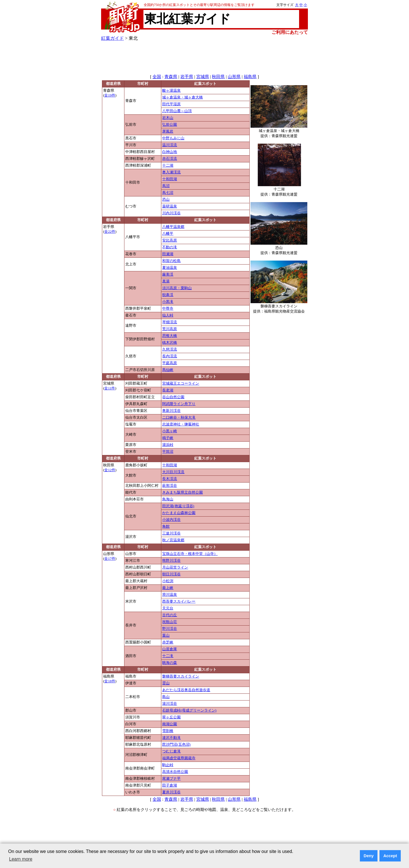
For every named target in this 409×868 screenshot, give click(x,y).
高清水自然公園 (175, 772)
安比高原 (170, 240)
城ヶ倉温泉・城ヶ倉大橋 (182, 97)
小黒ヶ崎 (170, 431)
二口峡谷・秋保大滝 (179, 418)
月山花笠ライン (175, 567)
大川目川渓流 (173, 472)
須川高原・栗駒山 (177, 288)
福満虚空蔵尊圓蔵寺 (179, 758)
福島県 (250, 77)
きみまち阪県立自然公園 (182, 492)
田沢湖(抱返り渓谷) (178, 506)
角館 (166, 527)
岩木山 (168, 118)
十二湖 (168, 165)
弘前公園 (170, 125)
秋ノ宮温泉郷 (173, 540)
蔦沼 (166, 186)
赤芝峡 (168, 642)
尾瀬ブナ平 (171, 779)
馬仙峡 (168, 370)
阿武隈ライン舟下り (179, 404)
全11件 (110, 388)
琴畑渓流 (170, 322)
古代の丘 (170, 615)
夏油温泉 (170, 268)
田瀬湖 (168, 254)
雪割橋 (168, 731)
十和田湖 (170, 179)
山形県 (234, 77)
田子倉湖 (170, 785)
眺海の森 (170, 663)
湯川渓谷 (170, 704)
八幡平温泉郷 (173, 227)
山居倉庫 (170, 649)
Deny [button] (369, 856)
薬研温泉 (170, 206)
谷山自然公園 (173, 397)
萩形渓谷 (170, 486)
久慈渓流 (170, 349)
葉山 (166, 636)
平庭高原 (170, 363)
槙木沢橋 (170, 343)
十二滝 (168, 656)
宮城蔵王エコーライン (181, 383)
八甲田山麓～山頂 (177, 111)
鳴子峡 (168, 438)
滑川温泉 (170, 595)
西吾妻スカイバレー (179, 601)
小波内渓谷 (171, 520)
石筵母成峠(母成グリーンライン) (189, 710)
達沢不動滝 (171, 738)
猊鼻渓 (168, 295)
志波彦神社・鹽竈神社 (181, 424)
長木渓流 (170, 479)
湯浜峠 (168, 445)
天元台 (168, 608)
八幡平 (168, 234)
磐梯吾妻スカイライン (181, 676)
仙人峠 (168, 315)
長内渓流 (170, 356)
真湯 (166, 281)
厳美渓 (168, 274)
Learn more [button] (21, 859)
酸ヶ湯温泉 (171, 91)
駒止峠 (168, 765)
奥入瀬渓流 (171, 172)
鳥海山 (168, 499)
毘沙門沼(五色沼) (176, 745)
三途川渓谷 (171, 533)
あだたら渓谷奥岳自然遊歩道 (186, 690)
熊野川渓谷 (171, 561)
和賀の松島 (171, 261)
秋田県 (218, 77)
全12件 (110, 470)
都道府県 (113, 84)
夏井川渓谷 (171, 792)
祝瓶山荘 (170, 622)
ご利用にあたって (290, 32)
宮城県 (203, 77)
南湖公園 (170, 724)
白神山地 (170, 152)
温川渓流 (170, 145)
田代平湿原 (171, 104)
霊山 (166, 683)
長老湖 (168, 390)
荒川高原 (170, 329)
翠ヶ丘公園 (171, 717)
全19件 (110, 95)
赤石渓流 (170, 159)
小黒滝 (168, 302)
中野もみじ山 (173, 138)
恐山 (166, 200)
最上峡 (168, 588)
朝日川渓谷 (171, 574)
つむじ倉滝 (171, 751)
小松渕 (168, 581)
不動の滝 (170, 247)
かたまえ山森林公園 (179, 513)
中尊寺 (168, 309)
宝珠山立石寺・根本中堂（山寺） (190, 554)
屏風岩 (168, 131)
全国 (157, 77)
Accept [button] (390, 856)
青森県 (171, 77)
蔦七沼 (168, 193)
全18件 (110, 681)
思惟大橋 (170, 336)
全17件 (110, 559)
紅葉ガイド (112, 38)
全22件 (110, 232)
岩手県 (187, 77)
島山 (166, 697)
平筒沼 (168, 452)
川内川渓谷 (171, 213)
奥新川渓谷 (171, 411)
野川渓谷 (170, 629)
